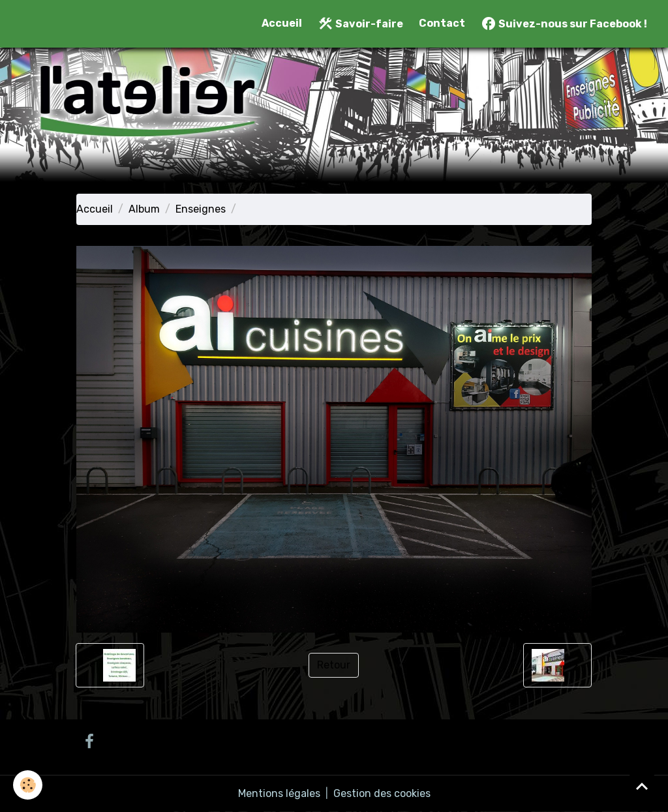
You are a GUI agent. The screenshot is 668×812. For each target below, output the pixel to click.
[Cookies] (28, 785)
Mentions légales (279, 793)
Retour (334, 665)
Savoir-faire (360, 23)
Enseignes (201, 209)
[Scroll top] (642, 786)
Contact (442, 23)
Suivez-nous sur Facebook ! (564, 23)
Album (144, 209)
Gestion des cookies (382, 793)
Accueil (282, 23)
